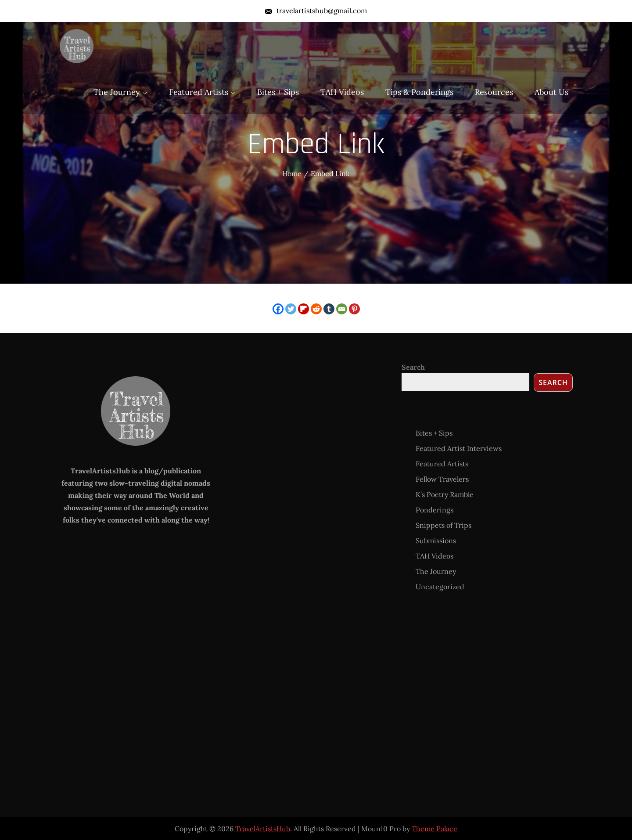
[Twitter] (291, 309)
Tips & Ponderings (419, 92)
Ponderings (434, 510)
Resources (494, 92)
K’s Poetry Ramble (445, 494)
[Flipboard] (303, 309)
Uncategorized (440, 587)
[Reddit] (316, 309)
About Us (551, 92)
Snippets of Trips (443, 525)
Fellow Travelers (442, 479)
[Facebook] (278, 309)
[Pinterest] (354, 309)
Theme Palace (434, 829)
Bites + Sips (278, 92)
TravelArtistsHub (263, 829)
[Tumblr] (329, 309)
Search (413, 367)
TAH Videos (342, 92)
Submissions (436, 541)
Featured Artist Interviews (459, 448)
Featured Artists (202, 92)
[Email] (342, 309)
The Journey (120, 92)
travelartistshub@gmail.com (316, 11)
